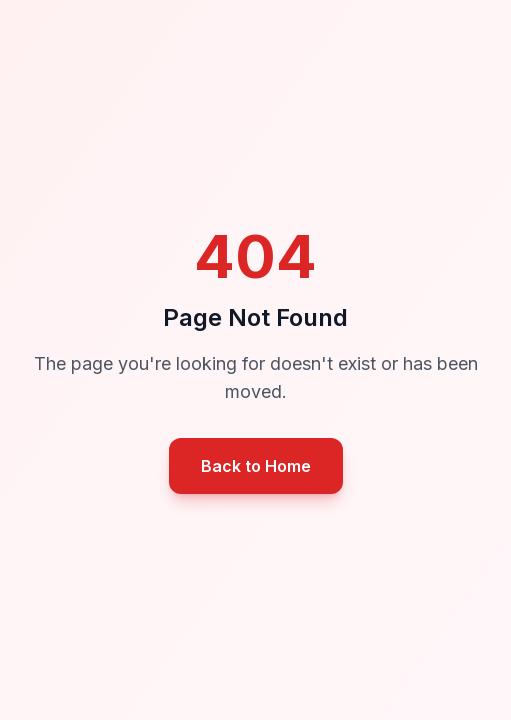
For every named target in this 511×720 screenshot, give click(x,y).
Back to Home (256, 466)
